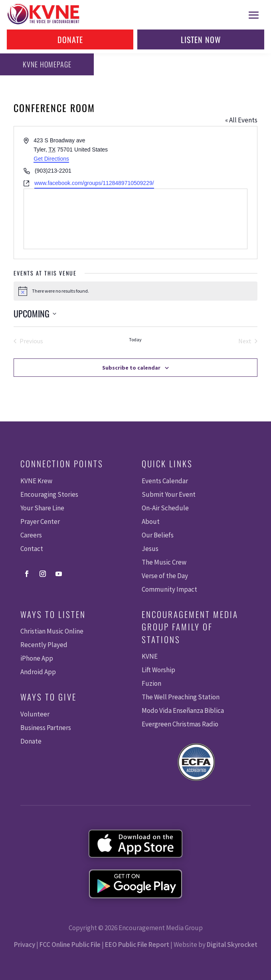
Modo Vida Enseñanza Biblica (183, 710)
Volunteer (35, 714)
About (151, 521)
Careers (31, 535)
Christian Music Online (52, 631)
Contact (32, 549)
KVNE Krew (36, 481)
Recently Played (44, 645)
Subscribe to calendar (131, 368)
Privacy (25, 945)
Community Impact (169, 589)
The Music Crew (164, 562)
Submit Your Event (169, 494)
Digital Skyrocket (232, 945)
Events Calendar (165, 481)
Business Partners (46, 728)
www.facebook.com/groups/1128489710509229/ (94, 183)
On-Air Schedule (165, 508)
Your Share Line (42, 508)
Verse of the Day (165, 576)
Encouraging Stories (49, 494)
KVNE (150, 656)
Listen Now (201, 39)
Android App (38, 672)
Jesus (150, 549)
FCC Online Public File (70, 945)
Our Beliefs (158, 535)
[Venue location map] (135, 219)
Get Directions (51, 159)
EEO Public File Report (137, 945)
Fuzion (151, 683)
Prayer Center (40, 521)
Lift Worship (158, 670)
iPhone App (37, 658)
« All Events (241, 120)
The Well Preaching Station (181, 697)
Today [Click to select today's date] (135, 339)
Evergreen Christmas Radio (180, 724)
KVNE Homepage (47, 64)
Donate (70, 39)
